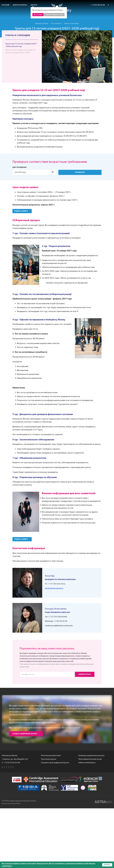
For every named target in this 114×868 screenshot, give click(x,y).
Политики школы (49, 759)
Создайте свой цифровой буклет (55, 763)
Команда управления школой (91, 755)
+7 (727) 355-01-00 (12, 763)
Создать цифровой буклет (26, 734)
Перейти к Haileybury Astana (54, 15)
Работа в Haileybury (87, 763)
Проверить (80, 172)
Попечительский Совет (51, 755)
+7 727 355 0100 (55, 617)
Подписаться (85, 674)
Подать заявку (22, 211)
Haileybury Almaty (42, 23)
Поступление (56, 23)
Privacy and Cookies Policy (11, 803)
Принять (107, 865)
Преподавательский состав (90, 759)
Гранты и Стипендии (72, 23)
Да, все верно (38, 15)
